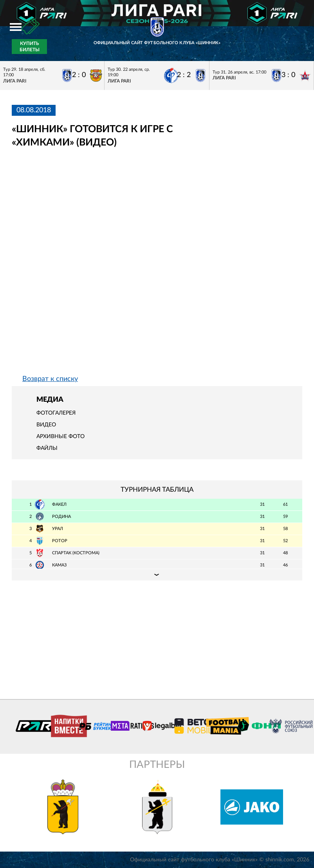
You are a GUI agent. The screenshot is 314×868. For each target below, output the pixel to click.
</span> (119, 267)
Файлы (47, 448)
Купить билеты (30, 47)
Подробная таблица (157, 575)
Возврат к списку (50, 379)
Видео (46, 425)
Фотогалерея (56, 413)
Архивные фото (60, 437)
